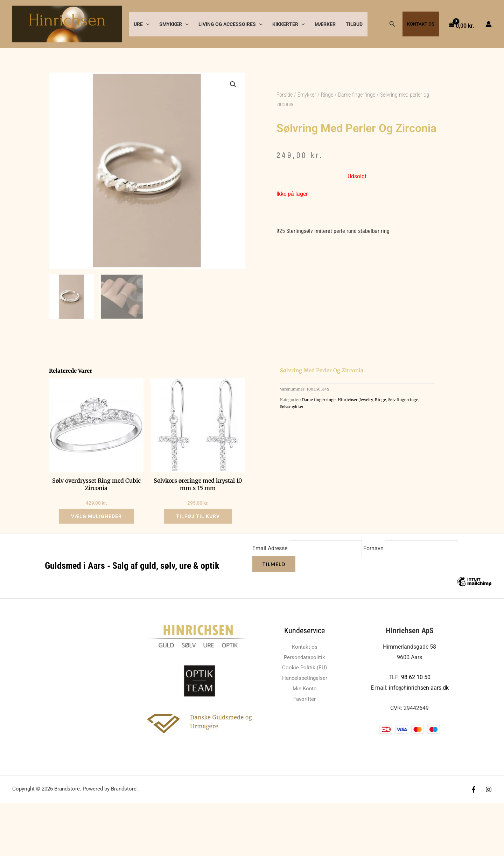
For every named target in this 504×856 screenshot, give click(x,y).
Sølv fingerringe (403, 400)
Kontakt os (421, 24)
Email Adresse (270, 548)
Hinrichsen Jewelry (355, 400)
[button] (146, 24)
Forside (285, 95)
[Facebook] (474, 789)
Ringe (327, 95)
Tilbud (354, 24)
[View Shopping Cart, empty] (462, 24)
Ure (142, 24)
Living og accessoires (230, 24)
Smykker (174, 24)
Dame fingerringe (357, 95)
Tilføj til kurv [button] (198, 516)
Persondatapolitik (304, 657)
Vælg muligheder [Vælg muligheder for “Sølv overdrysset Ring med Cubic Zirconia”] (96, 516)
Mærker (325, 24)
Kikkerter (289, 24)
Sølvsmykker (292, 407)
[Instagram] (489, 789)
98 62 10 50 (416, 677)
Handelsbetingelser (305, 678)
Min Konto (305, 688)
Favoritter (305, 699)
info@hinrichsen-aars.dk (419, 688)
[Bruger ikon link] (489, 24)
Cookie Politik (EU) (304, 667)
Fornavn (374, 548)
